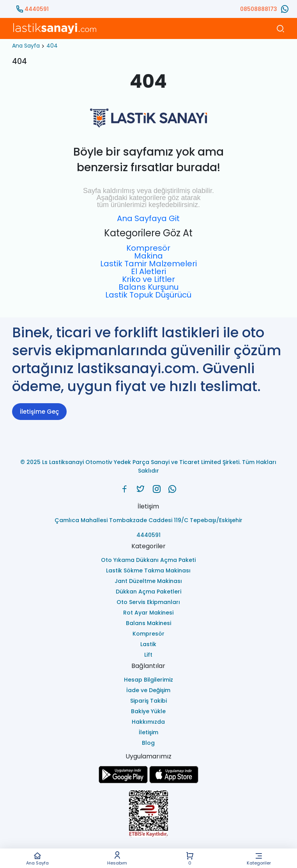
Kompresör (148, 248)
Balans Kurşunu (148, 287)
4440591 (37, 9)
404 (52, 46)
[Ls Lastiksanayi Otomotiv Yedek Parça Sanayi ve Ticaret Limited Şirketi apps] (174, 781)
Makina (148, 256)
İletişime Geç (39, 412)
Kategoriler (259, 858)
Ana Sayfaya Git (148, 218)
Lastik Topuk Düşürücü (148, 295)
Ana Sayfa (38, 858)
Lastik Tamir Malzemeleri (148, 264)
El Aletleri (148, 271)
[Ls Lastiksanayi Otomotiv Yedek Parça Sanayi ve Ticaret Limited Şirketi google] (123, 781)
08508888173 (259, 9)
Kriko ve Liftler (148, 279)
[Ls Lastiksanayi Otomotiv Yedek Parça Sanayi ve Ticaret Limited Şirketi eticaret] (148, 814)
